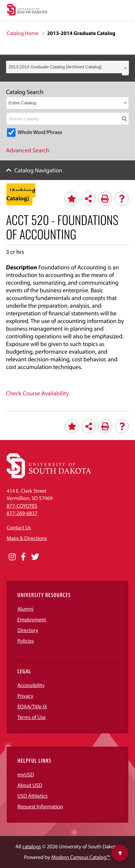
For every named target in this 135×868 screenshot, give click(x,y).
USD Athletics (32, 796)
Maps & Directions (27, 538)
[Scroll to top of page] (120, 853)
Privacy (25, 696)
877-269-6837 (22, 513)
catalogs (32, 847)
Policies (26, 641)
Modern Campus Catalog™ (81, 857)
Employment (32, 620)
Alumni (25, 609)
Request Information (40, 807)
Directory (28, 630)
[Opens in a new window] (12, 557)
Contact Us (19, 528)
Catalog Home (23, 33)
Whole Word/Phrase (40, 132)
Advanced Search (28, 150)
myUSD (26, 775)
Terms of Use (32, 717)
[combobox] (67, 67)
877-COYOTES (22, 506)
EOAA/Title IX (32, 707)
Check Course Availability (37, 393)
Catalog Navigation (38, 170)
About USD (30, 785)
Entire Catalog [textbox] (22, 103)
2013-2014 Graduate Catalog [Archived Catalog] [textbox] (55, 67)
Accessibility (31, 685)
